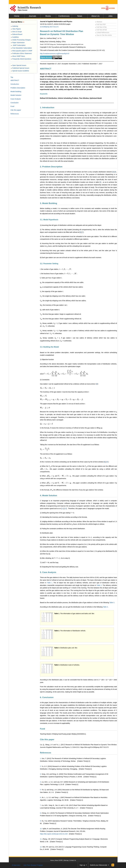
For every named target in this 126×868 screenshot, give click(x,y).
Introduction (15, 84)
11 (63, 508)
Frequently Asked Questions (21, 59)
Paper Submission (18, 43)
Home (17, 16)
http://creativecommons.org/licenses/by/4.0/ (55, 54)
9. (41, 821)
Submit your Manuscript (98, 865)
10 (107, 462)
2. (41, 766)
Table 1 (50, 583)
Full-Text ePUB (101, 30)
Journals (32, 16)
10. (41, 829)
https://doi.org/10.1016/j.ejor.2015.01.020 (54, 834)
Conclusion (15, 103)
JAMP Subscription (18, 45)
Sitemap (66, 860)
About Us (95, 16)
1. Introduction (47, 107)
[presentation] (65, 269)
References (46, 753)
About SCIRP (59, 860)
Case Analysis (16, 99)
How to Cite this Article (103, 35)
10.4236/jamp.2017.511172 (49, 27)
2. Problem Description (51, 167)
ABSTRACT (46, 69)
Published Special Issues (20, 68)
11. (41, 839)
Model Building (16, 91)
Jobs (110, 16)
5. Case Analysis (48, 572)
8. (41, 813)
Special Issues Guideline (20, 71)
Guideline (15, 37)
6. (41, 797)
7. (41, 805)
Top (12, 77)
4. (41, 782)
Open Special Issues (19, 65)
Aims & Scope (16, 32)
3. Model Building (49, 203)
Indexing (15, 26)
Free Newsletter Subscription (21, 48)
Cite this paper (47, 739)
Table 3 (112, 603)
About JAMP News (18, 56)
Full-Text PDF (101, 24)
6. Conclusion (47, 697)
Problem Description (18, 88)
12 (66, 508)
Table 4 (105, 607)
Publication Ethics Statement (21, 53)
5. (41, 790)
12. (41, 847)
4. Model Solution (49, 495)
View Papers (16, 29)
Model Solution (16, 95)
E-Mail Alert (16, 865)
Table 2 (99, 585)
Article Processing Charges (21, 40)
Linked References (102, 33)
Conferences (64, 16)
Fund (43, 729)
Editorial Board (17, 34)
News (80, 16)
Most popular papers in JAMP (22, 51)
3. (41, 774)
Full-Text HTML (101, 27)
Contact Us (73, 860)
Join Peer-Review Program (33, 865)
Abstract (99, 22)
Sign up (82, 865)
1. (41, 758)
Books (48, 16)
